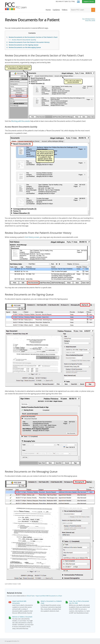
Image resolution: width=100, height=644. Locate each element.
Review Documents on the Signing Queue (22, 45)
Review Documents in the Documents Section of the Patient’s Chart (32, 37)
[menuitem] (65, 2)
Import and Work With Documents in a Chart (49, 596)
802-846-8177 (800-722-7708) (65, 1)
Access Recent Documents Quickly (22, 40)
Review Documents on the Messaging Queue (24, 47)
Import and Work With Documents (19, 602)
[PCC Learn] (18, 6)
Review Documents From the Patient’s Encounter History (28, 42)
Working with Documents (21, 121)
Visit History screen (32, 237)
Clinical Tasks (31, 596)
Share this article (90, 21)
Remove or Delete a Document (22, 617)
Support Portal (89, 1)
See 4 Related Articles (89, 19)
